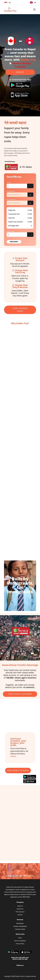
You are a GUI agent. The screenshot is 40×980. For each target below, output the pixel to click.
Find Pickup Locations (20, 694)
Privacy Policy (20, 944)
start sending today (20, 310)
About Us (20, 906)
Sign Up (19, 872)
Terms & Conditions (20, 941)
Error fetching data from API (30, 186)
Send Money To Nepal (18, 770)
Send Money (14, 242)
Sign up (20, 72)
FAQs (20, 938)
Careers (20, 915)
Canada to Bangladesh (20, 927)
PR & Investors (20, 912)
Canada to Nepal (20, 929)
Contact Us (20, 909)
